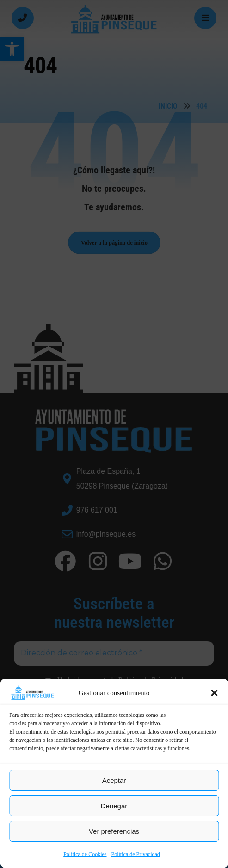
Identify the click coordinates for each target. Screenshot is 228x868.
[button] (214, 693)
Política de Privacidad (136, 854)
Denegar (114, 806)
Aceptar (114, 780)
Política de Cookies (85, 854)
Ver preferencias (114, 831)
